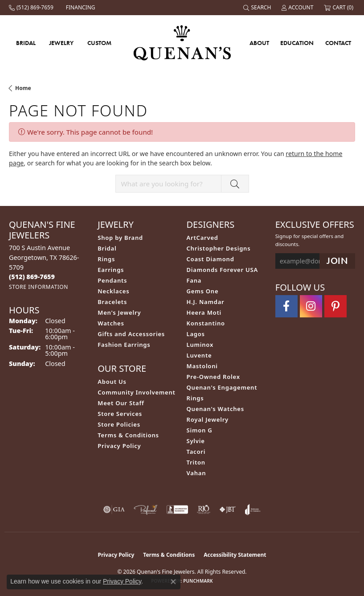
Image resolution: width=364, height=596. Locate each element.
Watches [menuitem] (111, 323)
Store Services (120, 414)
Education (297, 43)
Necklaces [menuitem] (113, 291)
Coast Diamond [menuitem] (211, 259)
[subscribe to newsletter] (337, 261)
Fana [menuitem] (194, 280)
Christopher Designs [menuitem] (219, 248)
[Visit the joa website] (253, 510)
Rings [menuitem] (106, 259)
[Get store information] (39, 287)
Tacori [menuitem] (196, 452)
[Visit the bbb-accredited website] (177, 510)
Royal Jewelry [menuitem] (208, 419)
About (259, 43)
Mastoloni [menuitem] (202, 366)
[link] (32, 8)
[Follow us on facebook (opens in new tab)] (286, 306)
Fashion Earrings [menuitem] (124, 345)
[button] (258, 8)
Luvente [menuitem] (199, 355)
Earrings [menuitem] (111, 270)
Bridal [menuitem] (107, 248)
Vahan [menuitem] (196, 473)
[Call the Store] (32, 277)
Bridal (26, 43)
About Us (112, 382)
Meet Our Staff (121, 403)
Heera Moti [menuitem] (204, 312)
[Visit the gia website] (114, 510)
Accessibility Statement (235, 555)
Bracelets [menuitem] (112, 302)
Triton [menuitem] (196, 462)
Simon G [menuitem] (200, 430)
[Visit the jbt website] (228, 510)
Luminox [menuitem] (200, 345)
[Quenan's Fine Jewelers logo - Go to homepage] (182, 43)
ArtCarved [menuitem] (202, 238)
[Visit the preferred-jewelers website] (146, 510)
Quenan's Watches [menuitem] (216, 409)
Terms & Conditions (128, 435)
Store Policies (119, 424)
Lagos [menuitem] (196, 334)
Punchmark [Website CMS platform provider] (198, 581)
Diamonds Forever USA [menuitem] (223, 270)
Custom (99, 43)
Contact (338, 43)
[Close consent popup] (173, 582)
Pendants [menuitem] (112, 280)
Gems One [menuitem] (203, 291)
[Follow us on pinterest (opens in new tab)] (335, 306)
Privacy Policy (119, 446)
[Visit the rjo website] (204, 510)
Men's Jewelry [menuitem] (119, 312)
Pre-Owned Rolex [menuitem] (213, 377)
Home (23, 88)
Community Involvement (136, 392)
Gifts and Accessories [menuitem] (131, 334)
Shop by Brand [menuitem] (120, 238)
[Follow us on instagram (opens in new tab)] (311, 306)
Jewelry (61, 43)
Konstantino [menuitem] (206, 323)
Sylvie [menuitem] (196, 441)
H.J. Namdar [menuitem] (206, 302)
